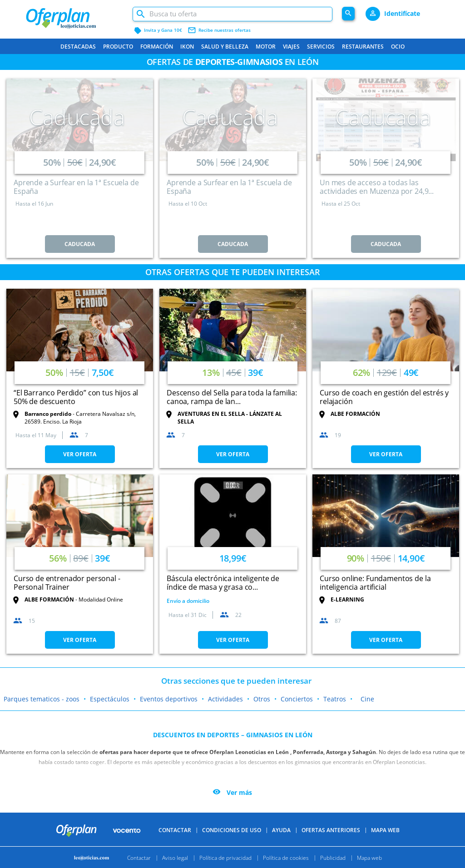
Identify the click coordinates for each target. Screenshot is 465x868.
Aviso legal (175, 857)
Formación (157, 47)
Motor (266, 47)
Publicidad (333, 857)
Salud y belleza (225, 47)
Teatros (335, 699)
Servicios (321, 47)
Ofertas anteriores (331, 830)
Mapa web (369, 857)
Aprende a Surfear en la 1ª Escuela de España (76, 187)
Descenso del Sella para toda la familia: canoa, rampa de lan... (232, 397)
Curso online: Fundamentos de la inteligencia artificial (375, 583)
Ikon (187, 47)
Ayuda (281, 830)
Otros (262, 699)
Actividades (225, 699)
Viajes (291, 47)
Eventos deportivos (169, 699)
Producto (118, 47)
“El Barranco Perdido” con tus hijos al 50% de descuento (76, 397)
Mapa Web (385, 830)
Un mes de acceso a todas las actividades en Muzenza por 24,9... (377, 187)
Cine (367, 699)
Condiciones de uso (232, 830)
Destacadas (78, 47)
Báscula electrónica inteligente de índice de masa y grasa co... (223, 583)
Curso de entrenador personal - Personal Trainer (67, 583)
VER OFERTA (80, 454)
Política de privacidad (225, 857)
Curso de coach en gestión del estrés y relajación (384, 397)
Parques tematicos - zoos (42, 699)
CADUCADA (80, 244)
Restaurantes (363, 47)
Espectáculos (110, 699)
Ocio (398, 47)
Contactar (175, 830)
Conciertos (297, 699)
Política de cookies (286, 857)
